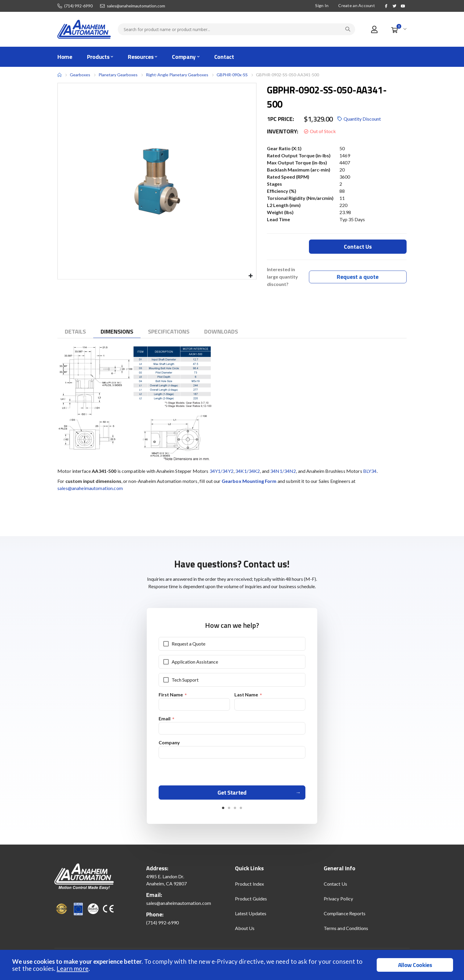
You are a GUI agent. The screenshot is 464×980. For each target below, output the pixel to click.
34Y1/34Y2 (221, 471)
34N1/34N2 (283, 471)
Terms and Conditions (346, 930)
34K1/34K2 (248, 471)
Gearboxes (80, 75)
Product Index (249, 886)
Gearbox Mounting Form (249, 481)
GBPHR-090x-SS (232, 75)
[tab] (75, 332)
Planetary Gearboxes (118, 75)
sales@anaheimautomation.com (136, 6)
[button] (251, 276)
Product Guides (251, 901)
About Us (245, 930)
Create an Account (357, 5)
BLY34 (370, 471)
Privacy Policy (338, 901)
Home (59, 75)
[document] (233, 965)
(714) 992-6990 (78, 6)
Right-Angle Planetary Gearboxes (177, 75)
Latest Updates (251, 916)
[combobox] (236, 29)
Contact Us (335, 886)
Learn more (72, 968)
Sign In (322, 5)
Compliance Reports (345, 916)
